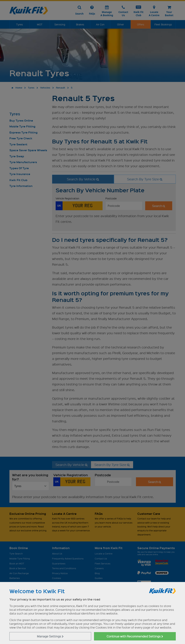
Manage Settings (50, 636)
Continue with (135, 636)
